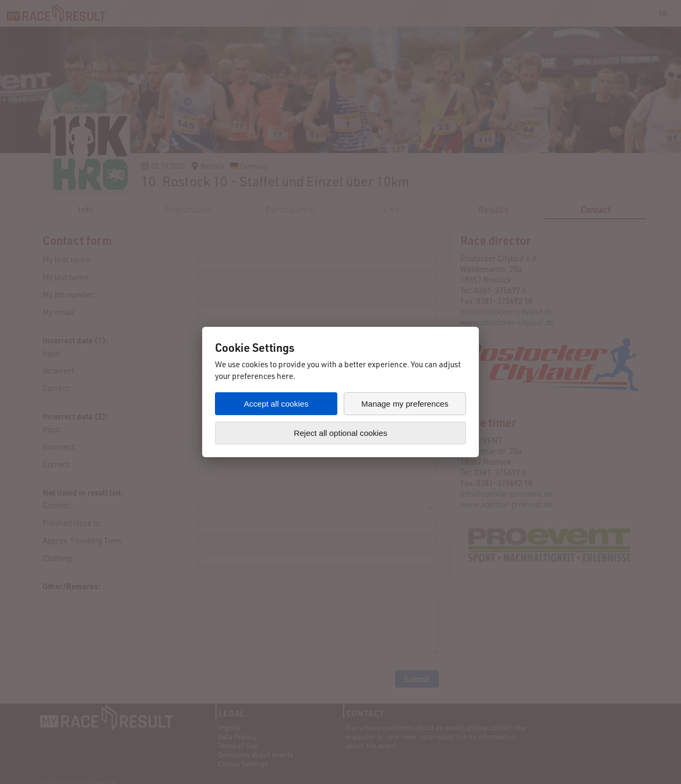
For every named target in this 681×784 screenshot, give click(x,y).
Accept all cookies (276, 404)
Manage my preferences (405, 404)
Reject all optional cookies (340, 433)
